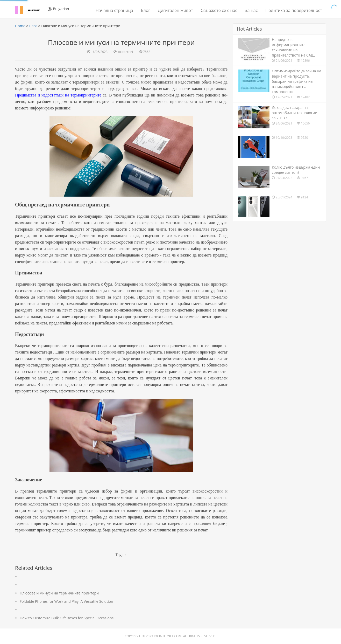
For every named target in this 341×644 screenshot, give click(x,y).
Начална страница (114, 10)
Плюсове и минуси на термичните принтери (59, 593)
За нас (251, 10)
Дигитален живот (175, 10)
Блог (145, 10)
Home (20, 26)
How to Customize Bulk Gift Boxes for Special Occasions (67, 618)
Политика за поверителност (294, 10)
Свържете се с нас (219, 10)
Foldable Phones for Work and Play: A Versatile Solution (66, 601)
